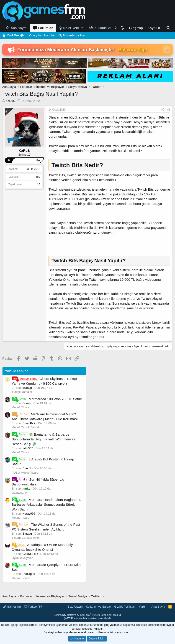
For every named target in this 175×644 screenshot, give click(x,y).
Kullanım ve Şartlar (98, 607)
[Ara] (168, 28)
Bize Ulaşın (75, 607)
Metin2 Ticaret (21, 407)
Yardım (143, 607)
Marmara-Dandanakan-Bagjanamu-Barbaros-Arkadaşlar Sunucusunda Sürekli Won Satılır (47, 504)
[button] (82, 28)
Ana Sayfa (19, 28)
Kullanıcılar (103, 28)
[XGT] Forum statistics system (88, 618)
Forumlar (45, 28)
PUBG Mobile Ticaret (25, 473)
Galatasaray (20, 493)
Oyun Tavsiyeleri (22, 558)
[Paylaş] (163, 110)
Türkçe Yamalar (22, 392)
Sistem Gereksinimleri (26, 538)
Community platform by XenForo (87, 615)
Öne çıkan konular (42, 35)
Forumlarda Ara (74, 35)
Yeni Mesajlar (16, 35)
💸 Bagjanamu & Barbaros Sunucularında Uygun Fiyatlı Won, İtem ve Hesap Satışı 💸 (44, 439)
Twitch (152, 117)
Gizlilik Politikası (125, 607)
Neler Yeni (71, 28)
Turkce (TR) (34, 607)
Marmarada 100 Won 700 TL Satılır (47, 399)
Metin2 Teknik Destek (26, 427)
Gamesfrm (12, 607)
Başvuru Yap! (133, 50)
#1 (169, 110)
